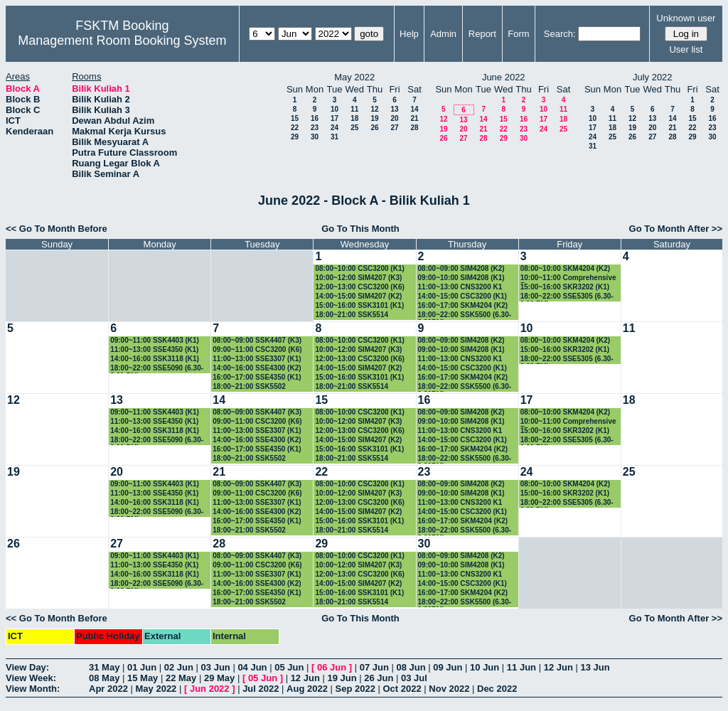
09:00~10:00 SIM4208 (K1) (461, 278)
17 (334, 118)
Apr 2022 (108, 689)
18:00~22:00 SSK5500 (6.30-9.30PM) (465, 315)
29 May (219, 678)
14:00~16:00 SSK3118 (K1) (155, 359)
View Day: (27, 667)
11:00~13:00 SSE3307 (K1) (257, 359)
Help (409, 34)
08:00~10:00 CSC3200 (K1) (359, 268)
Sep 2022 (355, 689)
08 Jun (411, 667)
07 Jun (374, 667)
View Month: (33, 689)
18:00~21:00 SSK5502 (249, 386)
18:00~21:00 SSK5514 (352, 315)
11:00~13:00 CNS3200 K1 (460, 287)
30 (315, 137)
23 (315, 128)
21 (414, 118)
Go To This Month (360, 229)
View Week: (31, 678)
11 (354, 109)
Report (482, 34)
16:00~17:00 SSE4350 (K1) (257, 377)
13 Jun (595, 667)
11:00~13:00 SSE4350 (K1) (154, 349)
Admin (443, 34)
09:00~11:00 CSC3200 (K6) (257, 349)
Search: (560, 34)
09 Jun (448, 667)
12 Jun (558, 667)
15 (295, 118)
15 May (143, 678)
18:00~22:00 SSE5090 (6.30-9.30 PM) (157, 369)
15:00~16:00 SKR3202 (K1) (565, 287)
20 (394, 118)
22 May (181, 678)
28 (414, 128)
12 (374, 109)
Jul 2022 (261, 689)
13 (394, 109)
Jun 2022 (210, 689)
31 (334, 137)
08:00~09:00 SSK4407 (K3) (257, 340)
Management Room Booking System (122, 41)
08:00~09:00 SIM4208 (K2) (461, 268)
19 (374, 118)
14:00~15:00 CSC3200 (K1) (462, 296)
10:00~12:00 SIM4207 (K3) (358, 278)
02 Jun (179, 667)
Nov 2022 (449, 689)
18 (354, 118)
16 (315, 118)
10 (334, 109)
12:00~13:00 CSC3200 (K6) (359, 287)
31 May (104, 667)
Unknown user (686, 18)
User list (686, 49)
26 (374, 128)
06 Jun (332, 667)
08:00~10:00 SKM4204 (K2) (565, 268)
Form (518, 34)
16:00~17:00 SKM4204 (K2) (463, 305)
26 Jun (379, 678)
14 (414, 109)
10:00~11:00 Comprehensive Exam (568, 278)
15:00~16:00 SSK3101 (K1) (359, 305)
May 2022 (156, 689)
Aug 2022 (307, 689)
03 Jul (414, 678)
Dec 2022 (497, 689)
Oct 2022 (402, 689)
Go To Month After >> (676, 229)
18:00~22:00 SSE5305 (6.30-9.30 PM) (567, 297)
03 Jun (216, 667)
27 (394, 128)
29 (295, 137)
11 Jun (521, 667)
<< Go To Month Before (57, 229)
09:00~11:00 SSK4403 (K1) (155, 340)
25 (354, 128)
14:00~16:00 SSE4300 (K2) (257, 368)
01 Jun (142, 667)
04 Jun (252, 667)
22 (295, 128)
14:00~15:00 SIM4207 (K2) (358, 296)
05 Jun (289, 667)
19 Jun (342, 678)
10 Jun (485, 667)
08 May (104, 678)
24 (334, 128)
